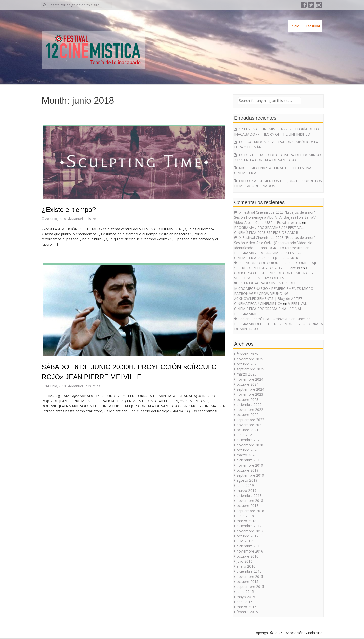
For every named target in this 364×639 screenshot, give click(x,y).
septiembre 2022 (250, 420)
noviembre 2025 (250, 359)
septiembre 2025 (250, 369)
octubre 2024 (247, 384)
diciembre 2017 (249, 526)
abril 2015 (245, 602)
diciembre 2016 (249, 546)
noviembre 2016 (250, 551)
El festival (312, 26)
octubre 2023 (247, 399)
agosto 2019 (247, 480)
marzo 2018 (246, 521)
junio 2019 (245, 485)
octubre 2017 (247, 536)
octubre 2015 (247, 581)
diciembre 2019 (249, 460)
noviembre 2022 (250, 410)
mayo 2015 (246, 597)
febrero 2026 (247, 354)
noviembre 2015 (250, 576)
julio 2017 (245, 541)
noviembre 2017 (250, 531)
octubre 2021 (247, 430)
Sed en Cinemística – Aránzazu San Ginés (272, 319)
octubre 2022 (247, 415)
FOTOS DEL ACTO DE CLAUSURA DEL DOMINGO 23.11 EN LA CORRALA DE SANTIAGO (278, 157)
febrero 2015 (247, 612)
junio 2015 (245, 592)
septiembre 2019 (250, 475)
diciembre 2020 (249, 440)
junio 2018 (245, 516)
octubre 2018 (247, 506)
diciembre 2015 (249, 571)
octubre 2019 (247, 470)
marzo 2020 (246, 455)
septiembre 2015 (250, 587)
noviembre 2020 (250, 445)
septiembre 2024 (250, 389)
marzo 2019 (246, 490)
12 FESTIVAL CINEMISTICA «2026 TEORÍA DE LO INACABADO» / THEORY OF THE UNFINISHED (277, 132)
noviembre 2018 (250, 501)
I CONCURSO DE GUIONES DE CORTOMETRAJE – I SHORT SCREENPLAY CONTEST (275, 273)
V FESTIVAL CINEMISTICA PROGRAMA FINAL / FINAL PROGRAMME (270, 309)
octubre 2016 (247, 556)
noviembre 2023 (250, 394)
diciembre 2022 (249, 404)
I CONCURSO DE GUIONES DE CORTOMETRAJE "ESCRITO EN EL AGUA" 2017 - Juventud (276, 265)
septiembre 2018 (250, 511)
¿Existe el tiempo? (69, 210)
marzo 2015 (246, 607)
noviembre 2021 (250, 425)
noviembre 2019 (250, 465)
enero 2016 (246, 566)
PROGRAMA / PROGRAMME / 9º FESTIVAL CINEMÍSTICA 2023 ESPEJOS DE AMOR (269, 230)
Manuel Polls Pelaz (86, 219)
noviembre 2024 (250, 379)
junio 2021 (245, 435)
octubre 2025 (247, 364)
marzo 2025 (246, 374)
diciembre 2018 (249, 495)
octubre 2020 (247, 450)
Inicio (295, 26)
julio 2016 (245, 561)
